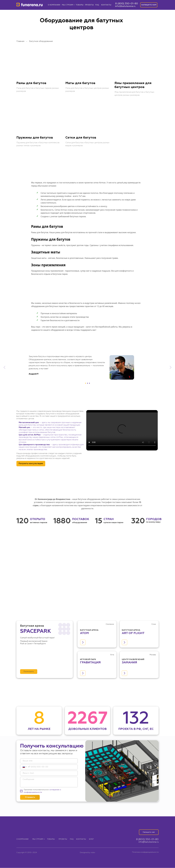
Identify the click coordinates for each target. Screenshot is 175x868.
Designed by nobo (87, 853)
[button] (149, 5)
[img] (30, 5)
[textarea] (49, 782)
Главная (20, 41)
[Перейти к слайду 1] (86, 383)
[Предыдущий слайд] (4, 367)
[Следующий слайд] (171, 367)
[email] (49, 773)
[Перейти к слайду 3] (89, 383)
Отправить (30, 797)
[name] (49, 761)
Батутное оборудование (41, 41)
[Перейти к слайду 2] (87, 383)
